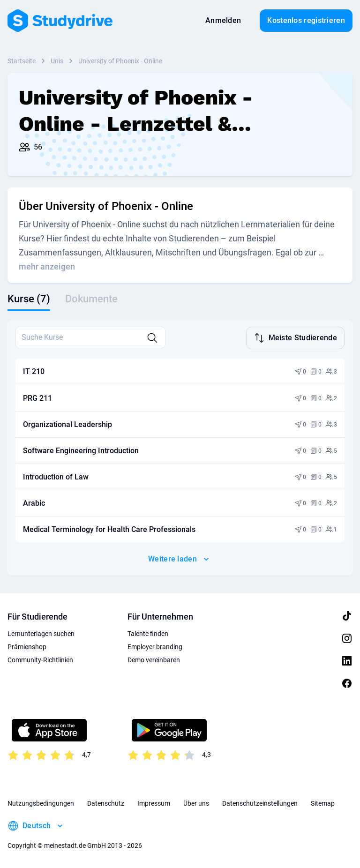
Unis (57, 61)
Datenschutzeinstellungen (260, 802)
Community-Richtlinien (40, 659)
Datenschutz (106, 802)
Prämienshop (27, 646)
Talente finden (148, 633)
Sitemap (323, 802)
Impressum (154, 802)
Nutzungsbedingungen (41, 802)
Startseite (22, 61)
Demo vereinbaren (154, 659)
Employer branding (155, 646)
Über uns (196, 802)
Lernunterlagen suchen (41, 633)
